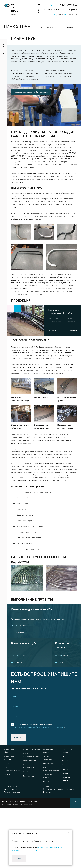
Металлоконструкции (31, 759)
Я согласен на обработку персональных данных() (40, 736)
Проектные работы (30, 771)
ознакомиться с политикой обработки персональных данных (40, 737)
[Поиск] (76, 813)
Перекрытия (8, 785)
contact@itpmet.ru (70, 10)
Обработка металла (31, 782)
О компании (67, 775)
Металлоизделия (10, 789)
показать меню (4, 49)
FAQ (64, 766)
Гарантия (66, 779)
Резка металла (29, 786)
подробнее (71, 334)
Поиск (46, 797)
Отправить (18, 747)
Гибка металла (48, 773)
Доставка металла (49, 792)
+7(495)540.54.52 (68, 5)
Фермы (6, 773)
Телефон (16, 716)
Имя (14, 706)
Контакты (66, 771)
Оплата (65, 784)
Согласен (19, 859)
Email (15, 727)
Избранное (48, 802)
